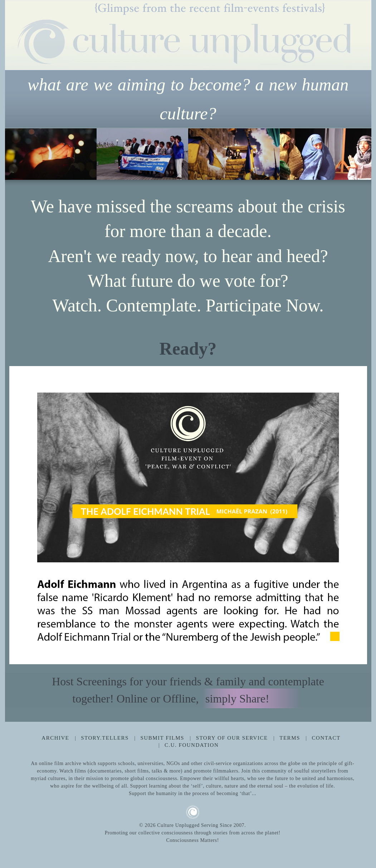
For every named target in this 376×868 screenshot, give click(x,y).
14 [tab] (233, 374)
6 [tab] (130, 374)
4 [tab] (104, 374)
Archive (55, 738)
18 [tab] (285, 374)
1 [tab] (66, 374)
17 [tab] (272, 374)
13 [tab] (220, 374)
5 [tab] (117, 374)
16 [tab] (259, 374)
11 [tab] (195, 374)
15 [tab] (246, 374)
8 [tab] (156, 374)
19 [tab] (298, 374)
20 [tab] (311, 374)
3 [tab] (92, 374)
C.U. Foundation (192, 745)
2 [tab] (79, 374)
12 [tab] (207, 374)
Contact (326, 738)
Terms (290, 738)
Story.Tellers (105, 738)
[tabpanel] (188, 515)
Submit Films (162, 738)
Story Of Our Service (232, 738)
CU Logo (193, 812)
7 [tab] (143, 374)
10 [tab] (182, 374)
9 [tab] (169, 374)
